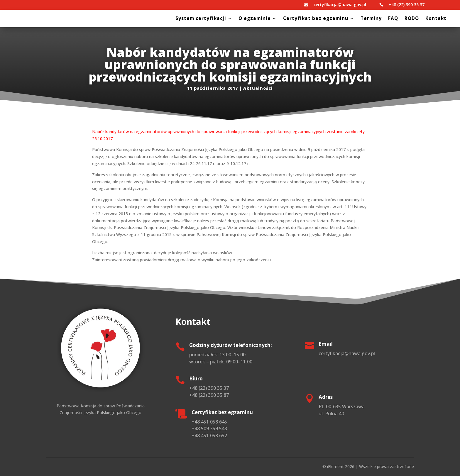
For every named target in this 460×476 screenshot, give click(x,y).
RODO (412, 19)
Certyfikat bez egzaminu (316, 19)
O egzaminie (255, 19)
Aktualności (258, 88)
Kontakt (436, 19)
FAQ (393, 19)
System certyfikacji (201, 19)
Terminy (371, 19)
